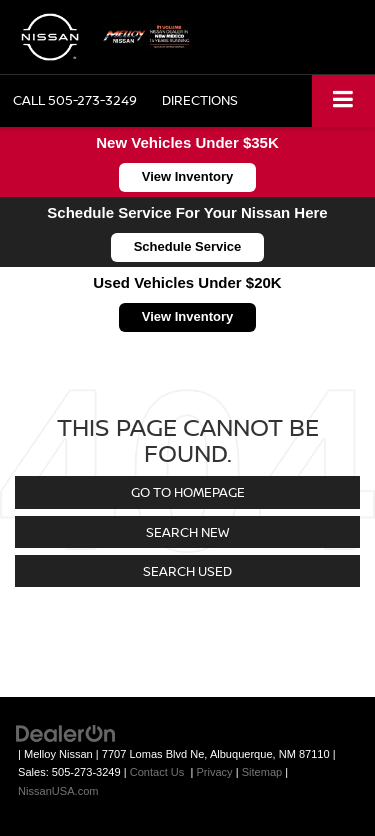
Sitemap (262, 772)
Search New (187, 532)
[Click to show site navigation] (343, 100)
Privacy (214, 772)
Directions (200, 100)
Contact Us (157, 772)
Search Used (187, 571)
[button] (75, 100)
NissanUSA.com (58, 791)
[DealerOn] (66, 732)
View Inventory (188, 176)
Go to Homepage (188, 492)
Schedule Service (188, 246)
